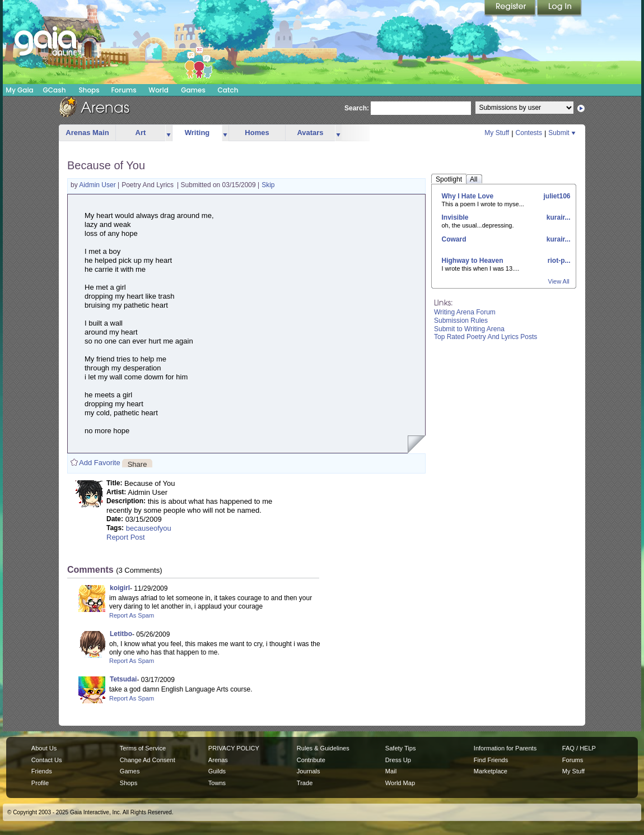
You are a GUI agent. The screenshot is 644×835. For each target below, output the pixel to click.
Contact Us (47, 760)
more (169, 133)
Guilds (217, 771)
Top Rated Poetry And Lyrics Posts (486, 337)
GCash (55, 90)
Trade (305, 783)
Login (559, 8)
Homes (257, 133)
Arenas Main (87, 133)
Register (511, 8)
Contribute (311, 760)
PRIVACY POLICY (234, 748)
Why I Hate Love (468, 196)
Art (141, 133)
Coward (454, 239)
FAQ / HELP (579, 748)
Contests (529, 133)
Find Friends (491, 760)
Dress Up (398, 760)
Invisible (455, 217)
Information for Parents (505, 748)
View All (559, 281)
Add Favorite (100, 463)
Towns (217, 783)
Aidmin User (98, 185)
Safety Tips (401, 748)
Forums (123, 90)
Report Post (126, 537)
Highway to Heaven (473, 261)
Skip (268, 185)
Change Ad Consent (148, 760)
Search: (357, 108)
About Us (44, 748)
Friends (42, 771)
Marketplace (491, 771)
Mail (391, 771)
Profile (40, 783)
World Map (400, 783)
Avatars (310, 133)
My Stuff (497, 133)
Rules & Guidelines (323, 748)
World (158, 90)
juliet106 (556, 196)
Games (193, 90)
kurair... (557, 217)
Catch (228, 90)
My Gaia (19, 90)
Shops (89, 90)
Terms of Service (143, 748)
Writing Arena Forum (465, 312)
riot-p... (558, 261)
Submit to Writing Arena (469, 329)
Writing (197, 133)
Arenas (218, 760)
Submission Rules (461, 321)
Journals (309, 771)
